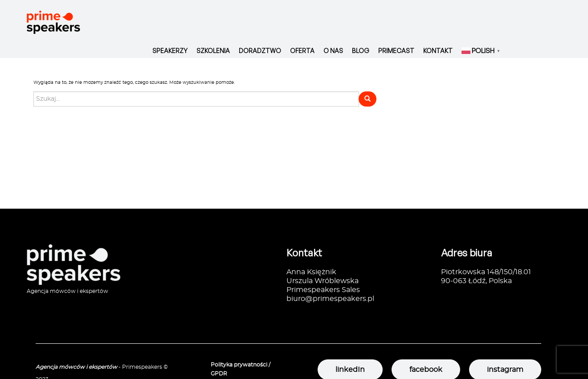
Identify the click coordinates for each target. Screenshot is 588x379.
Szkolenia (213, 51)
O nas (333, 51)
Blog (361, 51)
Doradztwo (260, 51)
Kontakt (438, 51)
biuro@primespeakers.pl (330, 299)
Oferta (302, 51)
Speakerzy (170, 51)
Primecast (396, 51)
